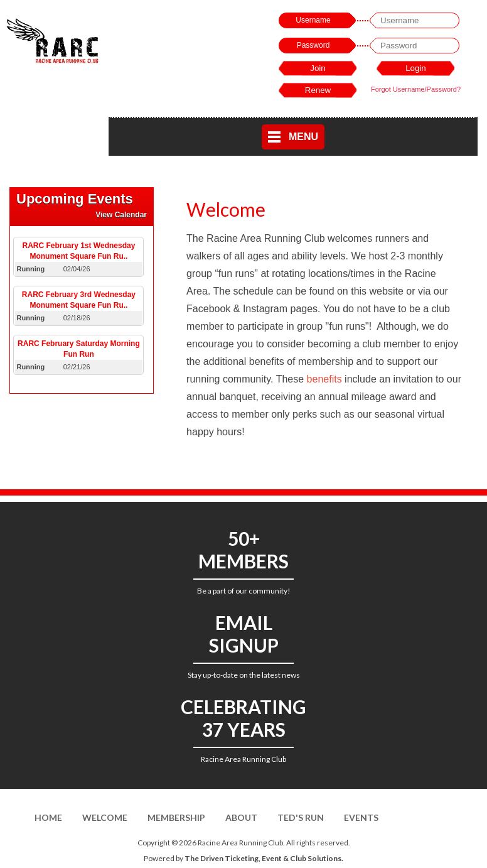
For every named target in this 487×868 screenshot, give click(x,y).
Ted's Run (301, 817)
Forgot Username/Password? (416, 89)
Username (313, 20)
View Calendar (121, 215)
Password (313, 45)
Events (361, 817)
